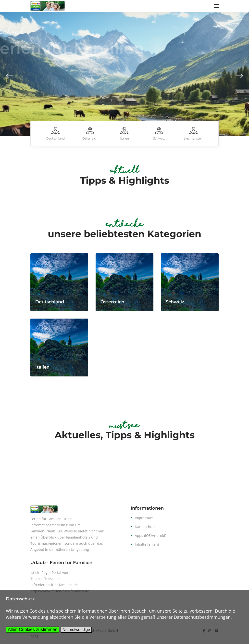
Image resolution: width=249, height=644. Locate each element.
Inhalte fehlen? (147, 544)
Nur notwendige (76, 630)
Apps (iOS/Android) (150, 535)
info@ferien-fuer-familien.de (54, 585)
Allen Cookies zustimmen (33, 630)
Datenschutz (145, 527)
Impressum (144, 518)
